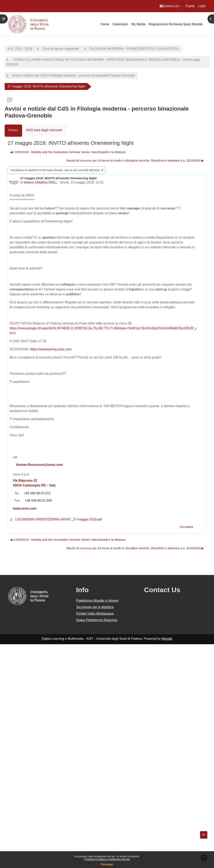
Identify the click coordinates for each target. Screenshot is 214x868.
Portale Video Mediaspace (95, 614)
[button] (171, 6)
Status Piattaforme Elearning (97, 620)
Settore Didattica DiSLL (40, 182)
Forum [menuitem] (13, 130)
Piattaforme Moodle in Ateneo (97, 601)
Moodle (167, 639)
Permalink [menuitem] (186, 527)
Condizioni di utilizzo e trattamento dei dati (107, 859)
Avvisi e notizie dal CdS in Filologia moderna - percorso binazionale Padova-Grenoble (73, 75)
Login (202, 6)
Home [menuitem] (105, 24)
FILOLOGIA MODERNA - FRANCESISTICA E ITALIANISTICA (134, 49)
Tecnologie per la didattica (95, 607)
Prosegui (107, 864)
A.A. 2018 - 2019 (20, 49)
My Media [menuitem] (138, 24)
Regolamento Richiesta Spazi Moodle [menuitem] (176, 24)
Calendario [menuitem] (120, 24)
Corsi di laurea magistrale (61, 49)
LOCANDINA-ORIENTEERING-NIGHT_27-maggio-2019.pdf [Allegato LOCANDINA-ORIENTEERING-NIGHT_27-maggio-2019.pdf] (56, 519)
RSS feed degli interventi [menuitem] (44, 130)
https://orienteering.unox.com (51, 349)
